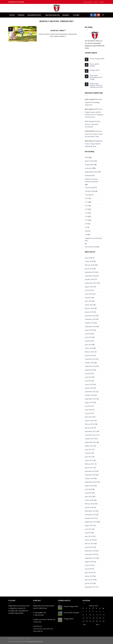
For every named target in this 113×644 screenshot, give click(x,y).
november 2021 (90, 435)
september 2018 (91, 558)
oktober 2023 (90, 363)
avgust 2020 (89, 486)
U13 (86, 209)
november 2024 (90, 319)
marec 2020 (89, 500)
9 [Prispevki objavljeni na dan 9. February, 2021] (86, 615)
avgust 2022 (89, 402)
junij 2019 (89, 529)
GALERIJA (66, 15)
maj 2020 (88, 493)
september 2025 (91, 283)
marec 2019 (89, 540)
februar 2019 (90, 544)
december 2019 (90, 511)
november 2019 (90, 515)
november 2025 (90, 276)
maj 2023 (88, 381)
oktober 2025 (90, 279)
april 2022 (89, 417)
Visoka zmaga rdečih (97, 59)
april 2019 (89, 536)
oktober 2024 (90, 323)
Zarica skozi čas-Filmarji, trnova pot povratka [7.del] (94, 134)
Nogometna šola (91, 172)
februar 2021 (90, 464)
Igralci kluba (89, 161)
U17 (86, 220)
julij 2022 (88, 406)
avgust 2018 (89, 562)
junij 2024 (89, 337)
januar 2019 (89, 547)
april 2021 (89, 457)
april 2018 (89, 572)
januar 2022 (89, 428)
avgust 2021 (89, 446)
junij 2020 (89, 489)
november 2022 (90, 392)
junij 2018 (89, 565)
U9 (86, 235)
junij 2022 (89, 410)
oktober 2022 (90, 395)
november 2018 (90, 554)
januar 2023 (89, 388)
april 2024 (89, 345)
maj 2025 (88, 298)
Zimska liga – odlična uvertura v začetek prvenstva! (96, 85)
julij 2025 (88, 290)
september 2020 (91, 482)
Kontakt (102, 2)
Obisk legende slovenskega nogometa (93, 102)
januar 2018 (89, 583)
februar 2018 (90, 580)
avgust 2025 (89, 287)
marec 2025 (89, 305)
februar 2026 (90, 265)
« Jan (84, 624)
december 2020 (90, 471)
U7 (86, 227)
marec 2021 (89, 460)
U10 (86, 198)
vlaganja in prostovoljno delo (93, 239)
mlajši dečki (89, 165)
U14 (86, 213)
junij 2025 (89, 294)
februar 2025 (90, 308)
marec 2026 (89, 261)
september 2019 (91, 522)
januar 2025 (89, 312)
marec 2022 (89, 421)
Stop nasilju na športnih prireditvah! (92, 124)
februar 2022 (90, 424)
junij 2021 (89, 449)
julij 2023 (88, 373)
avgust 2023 (89, 370)
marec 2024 (89, 348)
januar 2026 (89, 269)
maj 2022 (88, 413)
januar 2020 (89, 507)
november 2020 (90, 475)
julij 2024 (88, 334)
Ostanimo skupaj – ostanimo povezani (92, 180)
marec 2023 (89, 384)
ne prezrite (89, 168)
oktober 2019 (90, 518)
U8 (86, 231)
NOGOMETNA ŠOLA (35, 15)
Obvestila (88, 175)
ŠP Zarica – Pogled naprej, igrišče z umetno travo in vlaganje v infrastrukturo (94, 113)
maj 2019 (88, 533)
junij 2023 (89, 377)
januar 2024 (89, 355)
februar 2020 (90, 504)
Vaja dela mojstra (52, 15)
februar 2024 (90, 352)
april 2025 (89, 301)
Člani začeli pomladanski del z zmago (96, 77)
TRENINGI (21, 15)
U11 (86, 202)
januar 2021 (89, 468)
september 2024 (91, 326)
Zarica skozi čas (90, 247)
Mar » (98, 624)
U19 (86, 224)
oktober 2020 (90, 478)
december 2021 (90, 431)
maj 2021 (88, 453)
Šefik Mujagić (90, 121)
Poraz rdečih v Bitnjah (95, 65)
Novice (96, 2)
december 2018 (90, 551)
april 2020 (89, 496)
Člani (87, 157)
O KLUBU (77, 15)
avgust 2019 (89, 525)
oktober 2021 (90, 439)
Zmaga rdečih (95, 70)
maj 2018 (88, 569)
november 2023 (90, 359)
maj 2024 (88, 341)
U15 (86, 216)
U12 (86, 206)
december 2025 (90, 272)
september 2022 (91, 399)
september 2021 (91, 442)
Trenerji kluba (90, 191)
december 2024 (90, 316)
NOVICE (12, 15)
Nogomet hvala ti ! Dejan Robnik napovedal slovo (94, 144)
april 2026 (89, 258)
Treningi (88, 195)
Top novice (89, 188)
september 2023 (91, 366)
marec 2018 (89, 576)
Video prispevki (88, 2)
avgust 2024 (89, 330)
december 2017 (90, 587)
